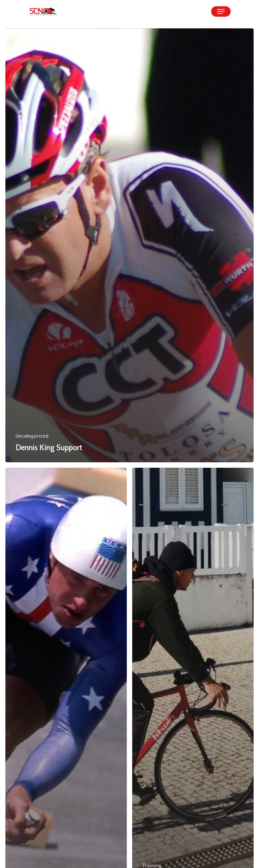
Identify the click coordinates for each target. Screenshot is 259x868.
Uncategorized (32, 436)
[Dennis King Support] (129, 245)
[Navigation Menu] (221, 11)
